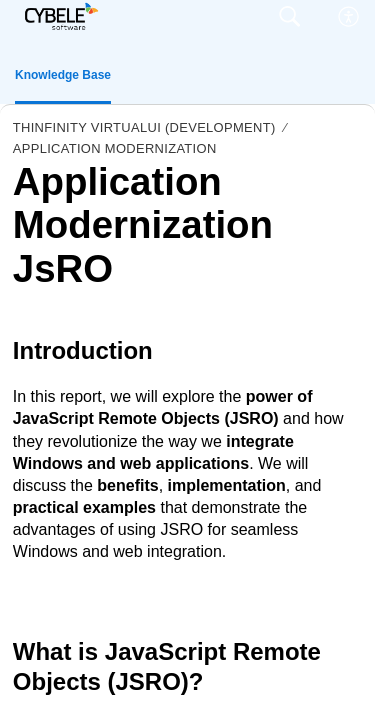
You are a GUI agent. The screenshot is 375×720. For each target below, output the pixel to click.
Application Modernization (115, 148)
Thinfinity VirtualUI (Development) (144, 127)
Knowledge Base (63, 75)
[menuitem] (349, 17)
